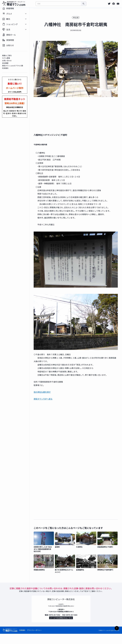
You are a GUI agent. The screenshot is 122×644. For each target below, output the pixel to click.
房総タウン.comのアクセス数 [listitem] (15, 73)
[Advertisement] (78, 123)
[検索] (84, 4)
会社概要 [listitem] (7, 70)
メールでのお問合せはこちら (61, 627)
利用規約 (22, 640)
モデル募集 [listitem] (8, 65)
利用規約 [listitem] (7, 76)
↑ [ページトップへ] (117, 628)
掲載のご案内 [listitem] (9, 63)
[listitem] (109, 4)
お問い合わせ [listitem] (9, 68)
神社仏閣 (78, 25)
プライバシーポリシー (34, 640)
